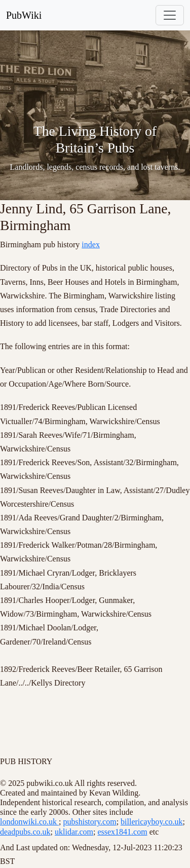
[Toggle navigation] (170, 15)
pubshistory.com (89, 822)
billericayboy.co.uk (151, 822)
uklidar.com (74, 832)
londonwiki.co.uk (29, 822)
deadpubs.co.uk (25, 832)
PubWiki (24, 15)
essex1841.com (122, 832)
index (91, 244)
